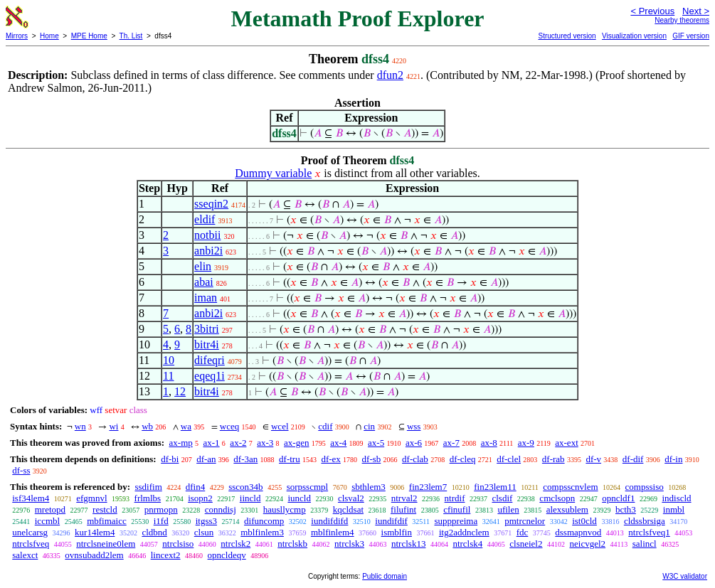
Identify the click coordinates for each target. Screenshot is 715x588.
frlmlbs (148, 498)
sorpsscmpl (308, 487)
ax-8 (489, 443)
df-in (673, 459)
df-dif (633, 459)
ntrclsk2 (235, 544)
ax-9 (526, 443)
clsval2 (351, 498)
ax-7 (451, 443)
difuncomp (264, 521)
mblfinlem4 (333, 532)
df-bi (170, 459)
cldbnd (154, 532)
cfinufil (457, 509)
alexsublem (567, 509)
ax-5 (376, 443)
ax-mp (181, 443)
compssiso (645, 487)
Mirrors (17, 36)
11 (168, 376)
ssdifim (148, 487)
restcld (105, 509)
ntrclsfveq (31, 544)
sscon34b (245, 487)
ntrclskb (292, 544)
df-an (206, 459)
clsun (204, 532)
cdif (325, 426)
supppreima (456, 521)
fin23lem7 (428, 487)
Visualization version (634, 36)
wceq (229, 426)
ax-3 (265, 443)
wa (186, 426)
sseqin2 (211, 204)
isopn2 (200, 498)
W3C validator (685, 576)
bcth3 (626, 509)
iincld (250, 498)
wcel (280, 426)
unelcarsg (30, 532)
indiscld (676, 498)
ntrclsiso (178, 544)
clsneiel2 (526, 544)
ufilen (508, 509)
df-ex (330, 459)
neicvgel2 (588, 544)
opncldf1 (618, 498)
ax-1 (212, 443)
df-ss (21, 470)
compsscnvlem (570, 487)
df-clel (509, 459)
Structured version (567, 36)
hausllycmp (285, 509)
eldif (205, 219)
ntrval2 (404, 498)
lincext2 (166, 555)
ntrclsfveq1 (649, 532)
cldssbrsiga (645, 521)
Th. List (131, 36)
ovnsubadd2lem (94, 555)
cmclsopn (557, 498)
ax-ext (566, 443)
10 (169, 360)
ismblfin (397, 532)
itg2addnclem (464, 532)
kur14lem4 (95, 532)
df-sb (372, 459)
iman (206, 298)
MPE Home (89, 36)
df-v (593, 459)
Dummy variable (273, 173)
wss (414, 426)
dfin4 (195, 487)
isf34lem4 (31, 498)
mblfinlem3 (262, 532)
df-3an (245, 459)
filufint (403, 509)
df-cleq (463, 459)
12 (180, 391)
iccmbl (47, 521)
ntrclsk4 (467, 544)
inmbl (674, 509)
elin (203, 266)
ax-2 (238, 443)
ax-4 (338, 443)
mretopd (50, 509)
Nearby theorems (682, 20)
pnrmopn (161, 509)
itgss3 (206, 521)
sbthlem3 (369, 487)
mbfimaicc (107, 521)
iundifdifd (329, 521)
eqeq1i (210, 376)
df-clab (415, 459)
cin (369, 426)
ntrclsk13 (408, 544)
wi (113, 426)
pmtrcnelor (525, 521)
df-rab (554, 459)
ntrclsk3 (349, 544)
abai (204, 282)
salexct (25, 555)
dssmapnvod (578, 532)
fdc (523, 532)
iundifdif (391, 521)
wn (80, 426)
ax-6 (414, 443)
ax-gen (296, 443)
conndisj (221, 509)
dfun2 (390, 75)
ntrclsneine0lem (106, 544)
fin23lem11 (495, 487)
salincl (645, 544)
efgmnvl (91, 498)
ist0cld (584, 521)
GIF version (691, 36)
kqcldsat (348, 509)
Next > (696, 11)
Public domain (385, 576)
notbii (207, 235)
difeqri (210, 360)
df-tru (290, 459)
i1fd (161, 521)
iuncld (299, 498)
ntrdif (455, 498)
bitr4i (207, 344)
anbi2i (208, 251)
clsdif (502, 498)
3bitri (207, 329)
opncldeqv (227, 555)
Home (49, 36)
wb (147, 426)
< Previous (652, 11)
